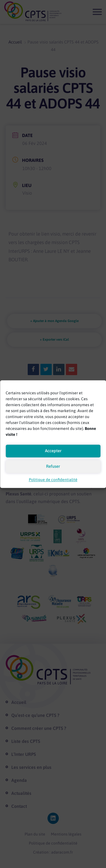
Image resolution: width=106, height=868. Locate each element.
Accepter (53, 451)
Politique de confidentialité (53, 480)
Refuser (53, 466)
